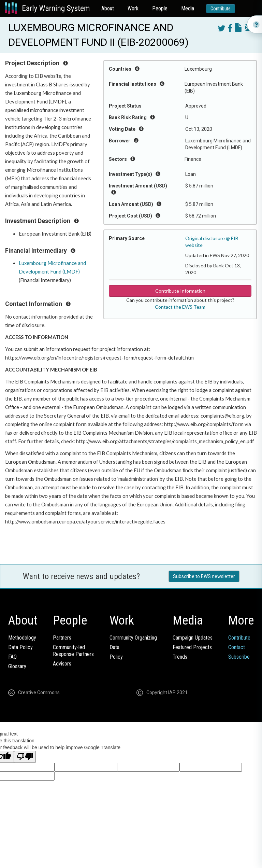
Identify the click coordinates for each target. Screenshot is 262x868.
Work (133, 8)
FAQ (12, 657)
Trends (180, 657)
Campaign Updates (193, 638)
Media (188, 8)
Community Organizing (133, 638)
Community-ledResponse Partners (73, 651)
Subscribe (239, 657)
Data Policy (20, 647)
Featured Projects (192, 647)
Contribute (221, 9)
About (108, 8)
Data (114, 647)
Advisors (62, 664)
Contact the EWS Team (180, 307)
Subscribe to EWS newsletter (204, 576)
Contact (237, 647)
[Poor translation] (25, 757)
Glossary (17, 666)
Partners (62, 638)
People (160, 8)
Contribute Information (180, 291)
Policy (116, 657)
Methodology (22, 638)
